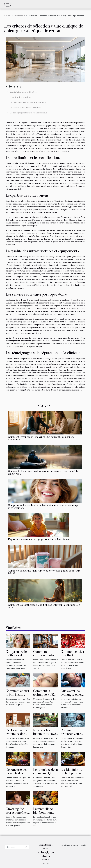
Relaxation (46, 856)
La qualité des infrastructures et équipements (28, 102)
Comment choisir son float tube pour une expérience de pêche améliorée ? (44, 472)
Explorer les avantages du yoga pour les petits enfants (38, 539)
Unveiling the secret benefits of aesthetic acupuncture (17, 814)
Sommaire (15, 86)
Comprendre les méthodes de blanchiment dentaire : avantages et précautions (44, 507)
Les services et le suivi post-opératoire (25, 108)
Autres (45, 863)
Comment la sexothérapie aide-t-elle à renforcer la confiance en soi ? (44, 606)
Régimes (46, 860)
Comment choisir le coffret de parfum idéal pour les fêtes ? (73, 657)
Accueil (7, 16)
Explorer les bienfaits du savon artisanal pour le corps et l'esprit (45, 736)
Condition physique (46, 852)
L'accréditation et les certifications (24, 92)
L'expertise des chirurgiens (20, 97)
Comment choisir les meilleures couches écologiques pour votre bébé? (44, 572)
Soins (46, 849)
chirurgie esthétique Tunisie (74, 183)
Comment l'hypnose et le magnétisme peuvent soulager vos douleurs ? (41, 438)
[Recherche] (17, 847)
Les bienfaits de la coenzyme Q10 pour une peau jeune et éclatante (45, 775)
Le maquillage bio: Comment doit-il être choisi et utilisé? (45, 814)
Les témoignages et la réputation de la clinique (28, 113)
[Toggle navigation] (8, 4)
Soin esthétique (19, 16)
